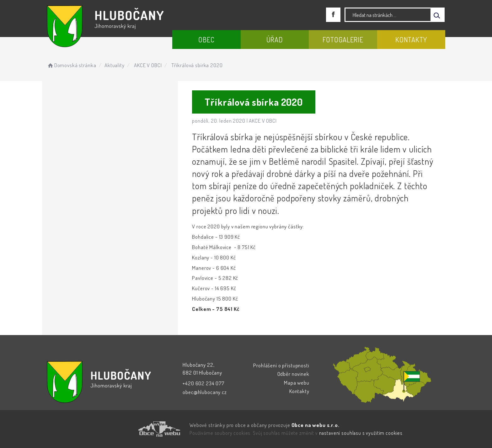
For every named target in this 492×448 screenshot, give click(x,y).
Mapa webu (297, 383)
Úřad (275, 40)
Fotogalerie (343, 40)
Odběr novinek (293, 374)
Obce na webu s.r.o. (316, 425)
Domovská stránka (71, 65)
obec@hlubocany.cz (205, 392)
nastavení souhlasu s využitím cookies (361, 433)
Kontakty (411, 40)
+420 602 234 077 (203, 383)
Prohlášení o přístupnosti (281, 365)
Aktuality (115, 65)
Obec (206, 40)
